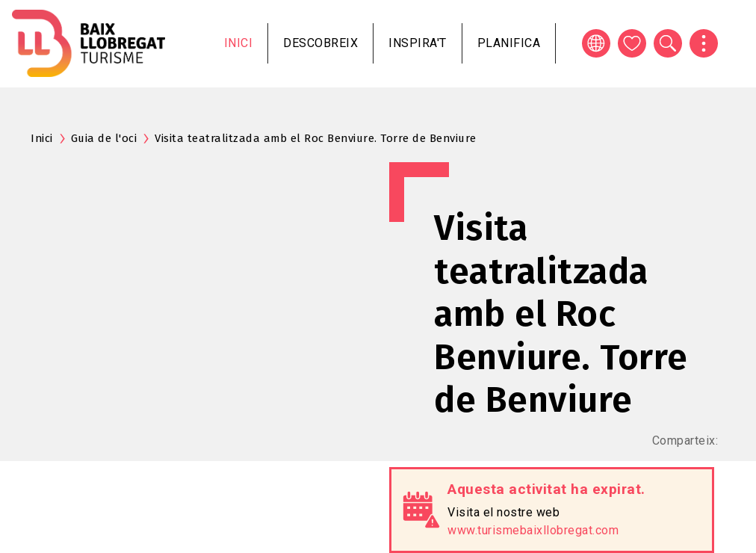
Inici (239, 43)
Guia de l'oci (104, 138)
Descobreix (320, 43)
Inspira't (418, 43)
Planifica (509, 43)
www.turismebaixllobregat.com (533, 530)
